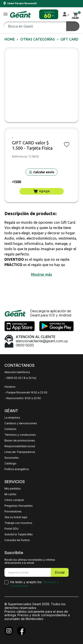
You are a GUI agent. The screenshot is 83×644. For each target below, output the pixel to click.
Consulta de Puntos (17, 540)
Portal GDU (12, 529)
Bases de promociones (20, 441)
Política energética (17, 469)
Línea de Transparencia (20, 452)
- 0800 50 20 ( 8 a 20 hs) (20, 378)
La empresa (12, 418)
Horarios (10, 387)
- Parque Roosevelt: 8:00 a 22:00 (26, 393)
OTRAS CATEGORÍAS (38, 39)
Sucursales (12, 458)
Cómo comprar (14, 500)
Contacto (10, 429)
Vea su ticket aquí (16, 517)
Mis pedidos (13, 489)
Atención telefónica (17, 372)
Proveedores (13, 512)
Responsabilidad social (20, 446)
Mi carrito (10, 494)
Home (10, 39)
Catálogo (10, 463)
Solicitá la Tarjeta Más (19, 534)
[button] (6, 14)
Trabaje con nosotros (18, 523)
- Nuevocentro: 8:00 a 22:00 (23, 398)
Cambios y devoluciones (21, 423)
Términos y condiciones (20, 435)
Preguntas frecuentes (19, 506)
